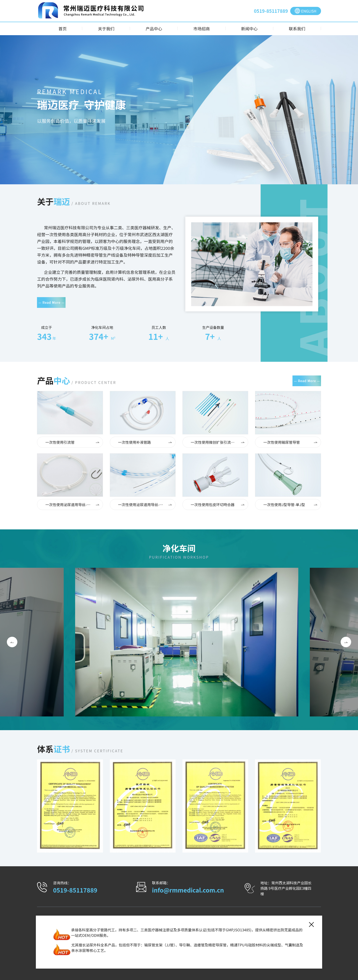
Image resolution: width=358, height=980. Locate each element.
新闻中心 (249, 29)
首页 (63, 29)
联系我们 (297, 29)
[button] (12, 642)
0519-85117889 (271, 11)
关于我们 (106, 29)
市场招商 (202, 29)
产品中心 (154, 29)
